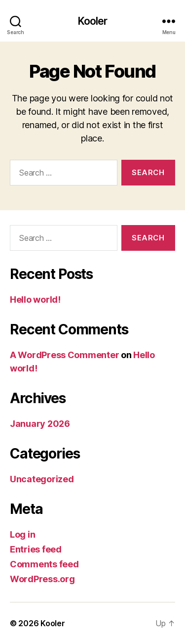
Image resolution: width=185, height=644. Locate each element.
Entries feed (36, 549)
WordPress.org (42, 579)
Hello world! (35, 299)
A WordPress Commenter (64, 355)
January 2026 (40, 424)
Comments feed (44, 564)
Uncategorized (42, 479)
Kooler (93, 21)
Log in (22, 534)
